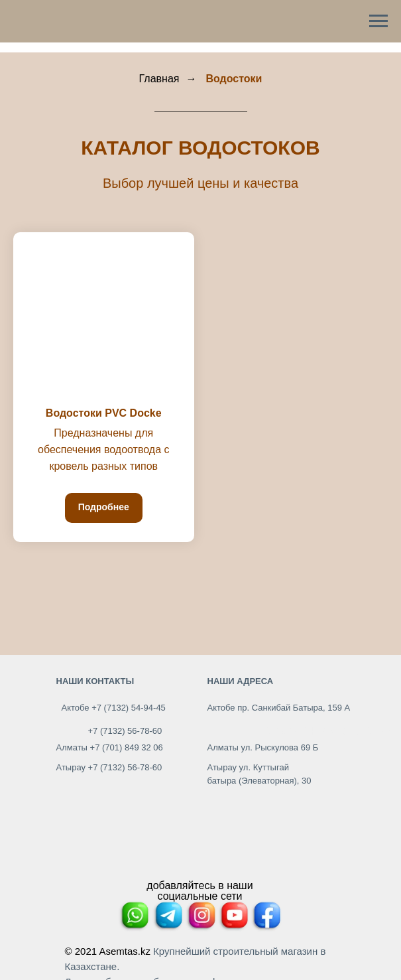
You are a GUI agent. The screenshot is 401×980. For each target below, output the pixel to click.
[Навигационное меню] (378, 21)
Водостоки (234, 79)
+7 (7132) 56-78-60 (125, 731)
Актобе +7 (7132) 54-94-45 (114, 708)
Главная (159, 79)
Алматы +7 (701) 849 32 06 (110, 747)
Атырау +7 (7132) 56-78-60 (109, 767)
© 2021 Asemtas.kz (108, 951)
